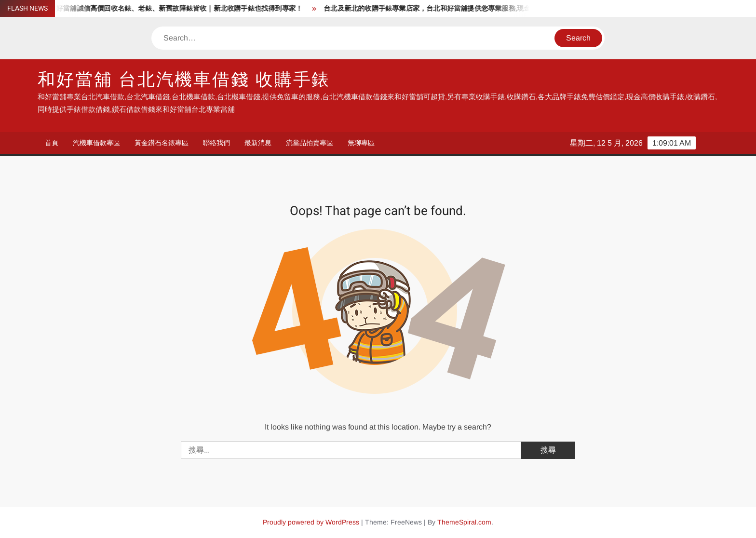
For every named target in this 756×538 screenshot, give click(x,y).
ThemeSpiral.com (464, 522)
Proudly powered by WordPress (311, 522)
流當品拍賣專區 (310, 143)
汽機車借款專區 (96, 143)
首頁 (52, 143)
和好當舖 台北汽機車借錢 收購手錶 (184, 80)
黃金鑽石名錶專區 (162, 143)
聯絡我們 (216, 143)
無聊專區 (361, 143)
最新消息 (258, 143)
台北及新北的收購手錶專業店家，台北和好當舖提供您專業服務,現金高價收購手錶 (452, 8)
